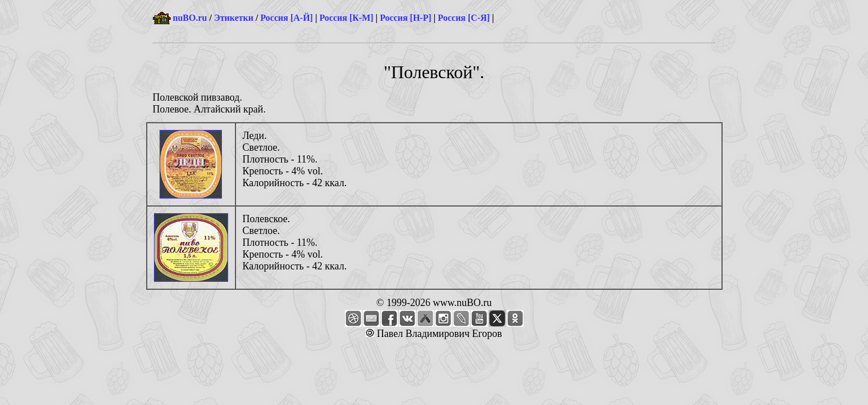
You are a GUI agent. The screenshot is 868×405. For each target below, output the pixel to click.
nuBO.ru (190, 18)
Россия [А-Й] (286, 18)
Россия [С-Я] (464, 18)
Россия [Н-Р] (406, 18)
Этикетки (234, 18)
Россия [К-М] (346, 18)
